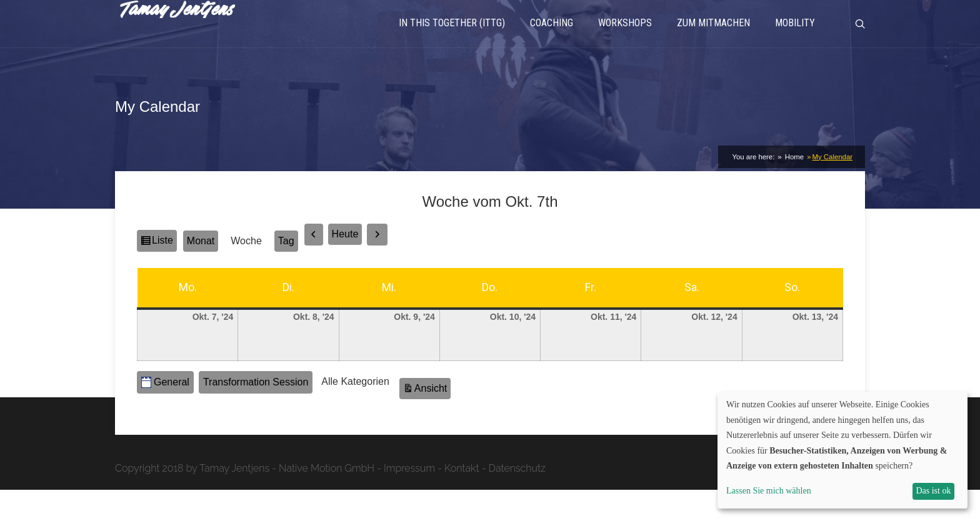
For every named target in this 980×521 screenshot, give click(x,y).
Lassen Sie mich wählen (769, 491)
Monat (201, 272)
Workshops (625, 41)
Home (794, 188)
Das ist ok (933, 491)
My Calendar (832, 188)
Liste (164, 274)
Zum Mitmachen (713, 41)
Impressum (409, 499)
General (165, 414)
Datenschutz (517, 499)
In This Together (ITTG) (452, 41)
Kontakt (462, 499)
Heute (345, 266)
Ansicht (432, 418)
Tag (286, 272)
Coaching (552, 41)
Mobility (795, 41)
